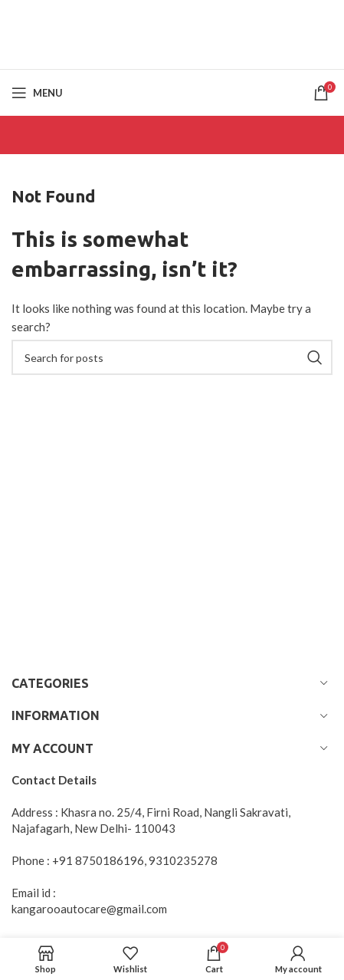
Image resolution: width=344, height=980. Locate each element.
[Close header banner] (325, 19)
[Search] (172, 357)
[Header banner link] (149, 19)
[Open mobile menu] (37, 93)
